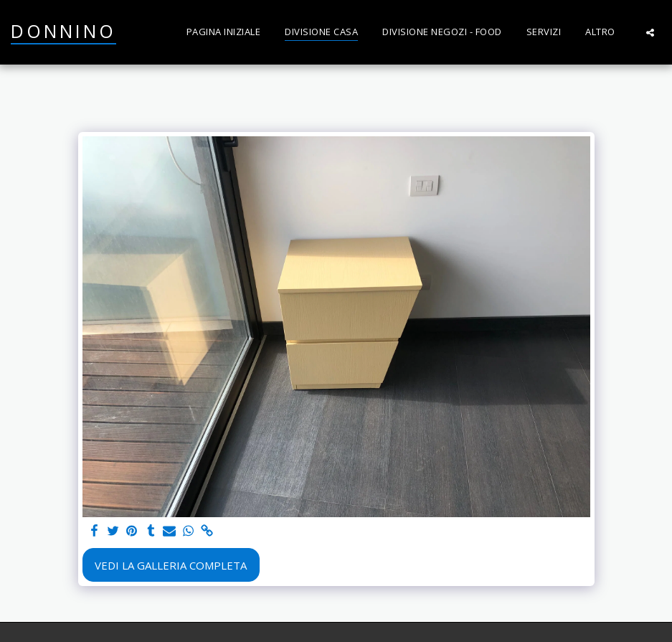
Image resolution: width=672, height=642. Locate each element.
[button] (650, 32)
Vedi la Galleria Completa (171, 565)
